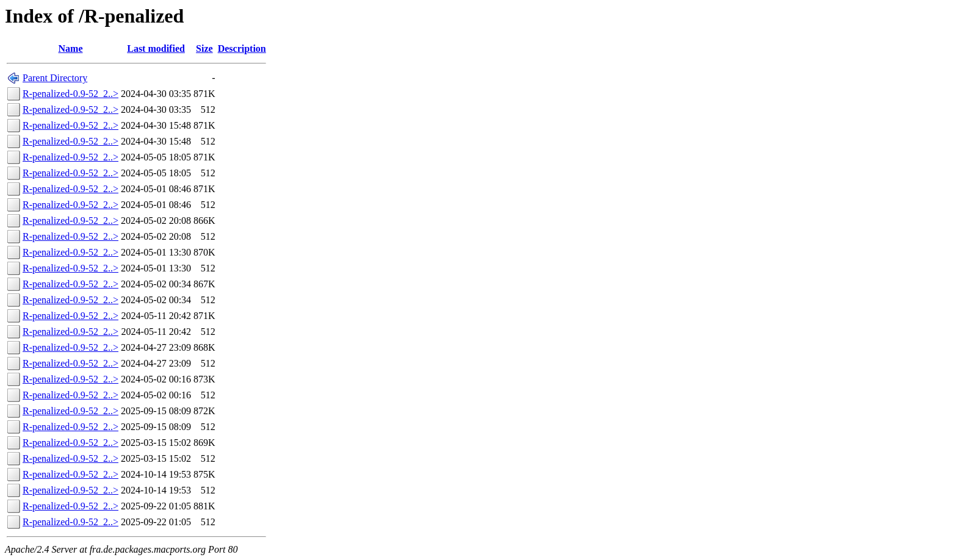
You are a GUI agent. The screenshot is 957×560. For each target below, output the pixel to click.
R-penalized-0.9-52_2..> (70, 94)
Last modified (156, 48)
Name (71, 48)
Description (242, 48)
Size (204, 48)
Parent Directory (55, 78)
